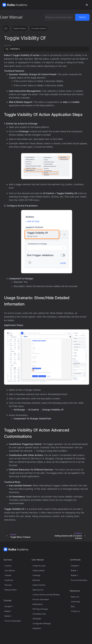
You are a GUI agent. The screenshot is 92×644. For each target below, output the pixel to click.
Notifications (38, 604)
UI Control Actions (39, 28)
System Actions (20, 28)
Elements (36, 580)
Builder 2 (8, 616)
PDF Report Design (40, 609)
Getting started (39, 570)
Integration (37, 628)
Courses (8, 566)
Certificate (9, 580)
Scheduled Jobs (39, 614)
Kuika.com (75, 597)
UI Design (36, 575)
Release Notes (11, 590)
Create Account (39, 566)
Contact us (75, 611)
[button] (87, 5)
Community (76, 602)
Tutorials (8, 575)
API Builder (37, 619)
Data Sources (38, 590)
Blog (73, 606)
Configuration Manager (42, 623)
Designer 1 (9, 606)
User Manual (10, 570)
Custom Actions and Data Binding (46, 595)
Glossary (8, 585)
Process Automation (13, 621)
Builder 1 (8, 611)
